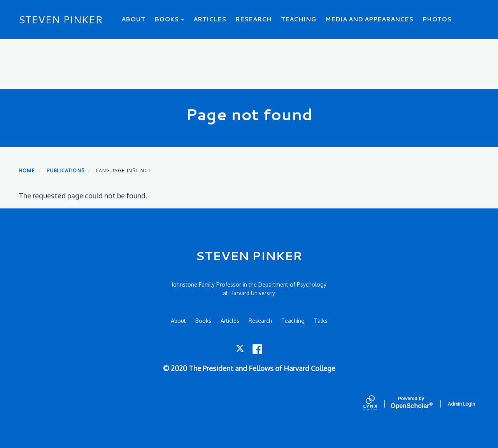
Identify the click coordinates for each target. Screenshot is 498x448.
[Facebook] (257, 349)
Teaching (298, 19)
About (133, 19)
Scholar (411, 403)
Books (169, 19)
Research (253, 19)
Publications (66, 171)
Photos (437, 19)
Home (27, 171)
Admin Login (461, 404)
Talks (321, 321)
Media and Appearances (369, 19)
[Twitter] (241, 349)
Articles (210, 19)
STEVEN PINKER (61, 19)
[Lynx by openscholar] (377, 404)
